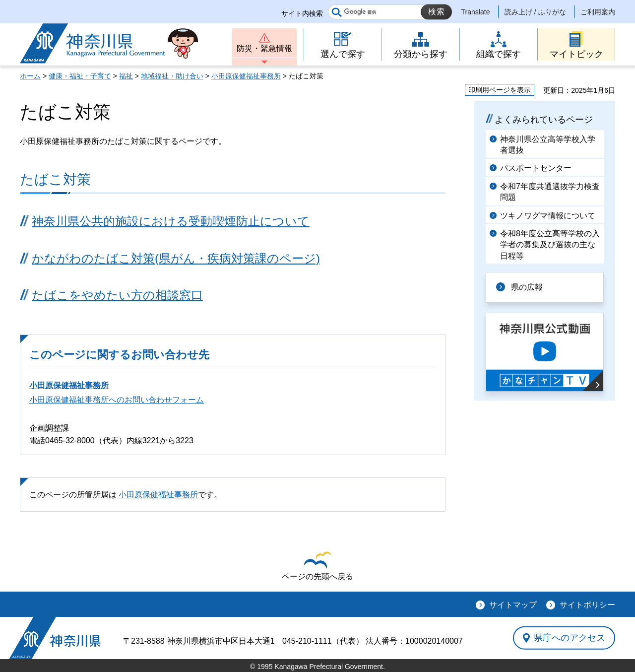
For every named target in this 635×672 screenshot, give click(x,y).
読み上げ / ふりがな (535, 12)
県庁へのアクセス (570, 638)
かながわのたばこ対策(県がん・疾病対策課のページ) (176, 258)
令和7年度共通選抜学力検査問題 (550, 192)
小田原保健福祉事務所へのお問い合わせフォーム (117, 400)
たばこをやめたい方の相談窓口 (117, 295)
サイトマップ (513, 605)
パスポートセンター (536, 168)
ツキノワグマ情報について (548, 216)
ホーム (30, 76)
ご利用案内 (598, 12)
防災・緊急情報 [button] (264, 48)
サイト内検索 (302, 13)
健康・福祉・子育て (80, 76)
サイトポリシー (587, 605)
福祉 (126, 76)
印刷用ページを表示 (500, 90)
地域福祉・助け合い (172, 76)
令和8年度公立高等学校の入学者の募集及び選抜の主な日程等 (550, 245)
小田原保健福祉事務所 (246, 76)
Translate (476, 12)
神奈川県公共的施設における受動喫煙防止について (171, 221)
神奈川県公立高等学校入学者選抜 (548, 145)
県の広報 (527, 287)
